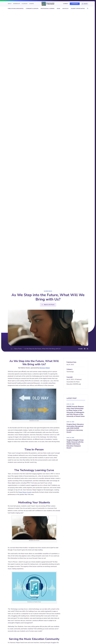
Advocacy (65, 9)
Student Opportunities (78, 9)
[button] (87, 9)
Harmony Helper (45, 368)
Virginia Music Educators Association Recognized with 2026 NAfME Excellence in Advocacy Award (75, 428)
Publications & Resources (16, 9)
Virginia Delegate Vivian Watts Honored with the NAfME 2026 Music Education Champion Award (75, 444)
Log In (85, 4)
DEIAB (58, 9)
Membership (17, 4)
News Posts (18, 349)
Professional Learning (48, 9)
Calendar (24, 4)
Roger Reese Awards (25, 492)
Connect (66, 4)
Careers (31, 4)
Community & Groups (32, 9)
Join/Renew (75, 4)
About (10, 4)
